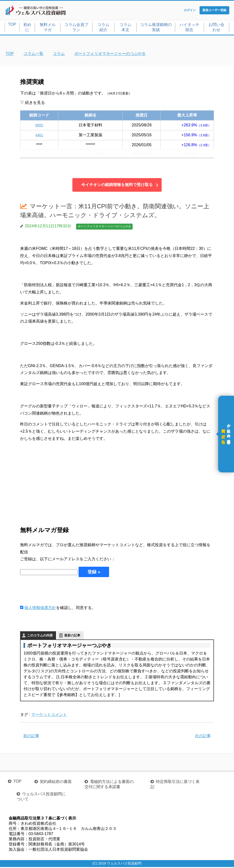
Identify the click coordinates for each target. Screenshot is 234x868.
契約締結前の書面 (56, 783)
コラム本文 (125, 28)
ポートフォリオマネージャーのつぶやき (104, 228)
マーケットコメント (49, 716)
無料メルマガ (48, 28)
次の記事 (203, 737)
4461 (39, 136)
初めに (27, 28)
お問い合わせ (216, 28)
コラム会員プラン (76, 28)
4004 (39, 156)
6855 (39, 126)
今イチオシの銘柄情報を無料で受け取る (117, 186)
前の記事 (31, 737)
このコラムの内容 (40, 636)
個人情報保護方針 (40, 609)
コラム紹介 (103, 28)
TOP (12, 25)
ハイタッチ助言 (189, 28)
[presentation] (58, 592)
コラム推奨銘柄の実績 (156, 28)
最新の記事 (72, 636)
